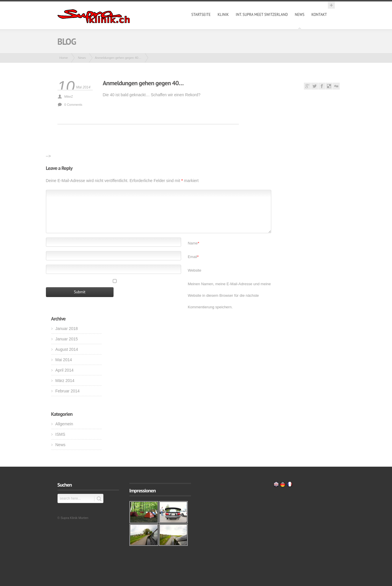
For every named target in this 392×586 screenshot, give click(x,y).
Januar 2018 (67, 329)
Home (64, 58)
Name (194, 243)
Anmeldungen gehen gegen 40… (143, 83)
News (300, 15)
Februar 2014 (68, 391)
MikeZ (69, 97)
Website (195, 270)
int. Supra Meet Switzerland (262, 15)
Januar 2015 (67, 339)
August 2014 (67, 349)
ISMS (60, 434)
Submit (98, 499)
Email (193, 257)
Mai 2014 (64, 360)
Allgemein (64, 424)
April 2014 (65, 370)
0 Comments (73, 105)
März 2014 (65, 381)
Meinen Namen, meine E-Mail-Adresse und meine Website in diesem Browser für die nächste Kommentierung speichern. (229, 295)
